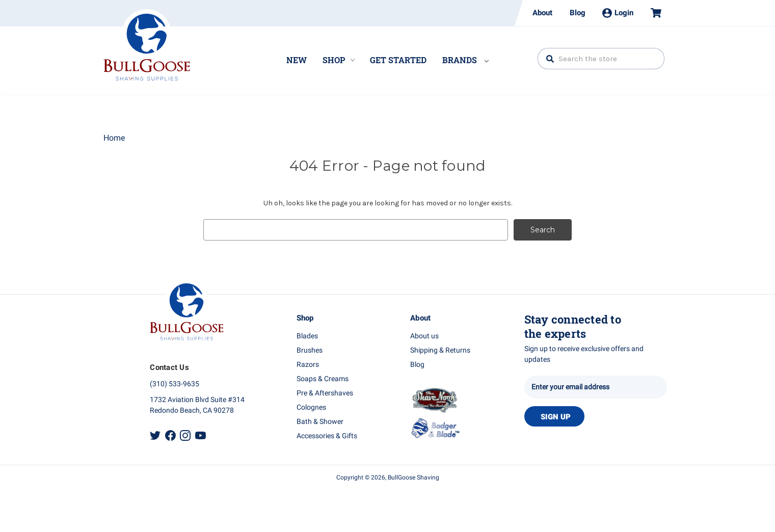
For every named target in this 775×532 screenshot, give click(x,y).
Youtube (201, 435)
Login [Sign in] (618, 13)
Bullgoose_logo (147, 45)
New (297, 60)
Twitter (155, 435)
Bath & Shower (320, 422)
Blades (307, 336)
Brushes (310, 350)
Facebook (170, 435)
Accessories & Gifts (327, 436)
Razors (308, 365)
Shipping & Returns (440, 350)
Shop (339, 60)
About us (424, 336)
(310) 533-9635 (175, 384)
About (542, 13)
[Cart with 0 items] (652, 13)
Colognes (311, 407)
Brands (465, 60)
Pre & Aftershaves (325, 393)
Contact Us (169, 367)
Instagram (185, 435)
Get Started (398, 60)
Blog (578, 13)
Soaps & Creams (323, 379)
